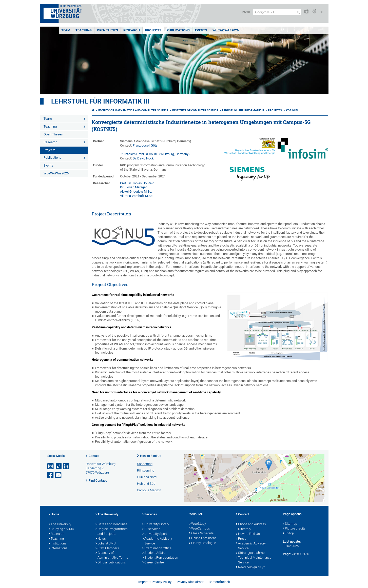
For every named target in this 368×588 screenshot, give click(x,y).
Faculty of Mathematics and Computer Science (133, 110)
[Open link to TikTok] (59, 466)
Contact (94, 456)
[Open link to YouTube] (59, 475)
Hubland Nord (147, 477)
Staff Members (107, 549)
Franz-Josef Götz (145, 145)
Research (132, 30)
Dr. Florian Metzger (133, 187)
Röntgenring (146, 470)
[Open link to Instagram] (51, 466)
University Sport (155, 534)
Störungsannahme (250, 553)
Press (241, 539)
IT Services (151, 529)
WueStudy (198, 524)
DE (322, 12)
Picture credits (294, 529)
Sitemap (290, 524)
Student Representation (160, 558)
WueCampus (200, 529)
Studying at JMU (61, 529)
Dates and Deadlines (111, 524)
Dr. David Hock (143, 158)
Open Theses (108, 30)
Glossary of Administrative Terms (112, 555)
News (101, 539)
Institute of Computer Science (195, 110)
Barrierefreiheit (219, 582)
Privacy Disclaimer (190, 582)
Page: (287, 554)
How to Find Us (151, 456)
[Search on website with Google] (277, 12)
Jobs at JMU (106, 544)
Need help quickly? (250, 567)
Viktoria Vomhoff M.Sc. (137, 196)
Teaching (84, 30)
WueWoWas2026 (226, 30)
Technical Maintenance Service (254, 560)
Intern (246, 12)
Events (201, 30)
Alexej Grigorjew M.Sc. (136, 191)
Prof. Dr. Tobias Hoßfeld (137, 183)
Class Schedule (201, 534)
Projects (153, 30)
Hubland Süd (146, 484)
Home (54, 515)
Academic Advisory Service (157, 541)
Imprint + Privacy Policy (155, 582)
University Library (156, 524)
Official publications (111, 563)
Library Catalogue (203, 543)
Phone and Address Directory (251, 527)
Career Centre (153, 563)
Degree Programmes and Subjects (112, 532)
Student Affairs (154, 553)
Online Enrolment (202, 538)
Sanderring (145, 464)
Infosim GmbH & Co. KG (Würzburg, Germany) (157, 154)
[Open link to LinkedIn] (67, 466)
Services (150, 515)
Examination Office (157, 549)
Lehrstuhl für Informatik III (100, 101)
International (59, 549)
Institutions (58, 544)
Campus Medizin (149, 490)
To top (288, 534)
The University (60, 524)
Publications (178, 30)
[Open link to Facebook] (51, 475)
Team (66, 30)
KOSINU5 (292, 110)
